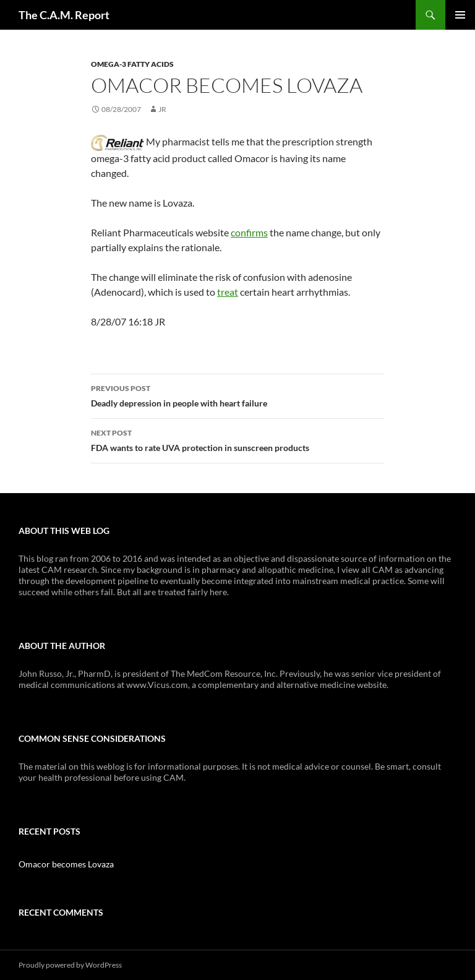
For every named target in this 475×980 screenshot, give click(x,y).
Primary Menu (460, 15)
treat (228, 292)
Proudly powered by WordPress (70, 965)
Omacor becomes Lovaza (66, 864)
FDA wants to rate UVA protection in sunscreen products (237, 439)
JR (162, 109)
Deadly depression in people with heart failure (237, 395)
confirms (249, 232)
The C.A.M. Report (64, 15)
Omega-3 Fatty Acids (132, 64)
